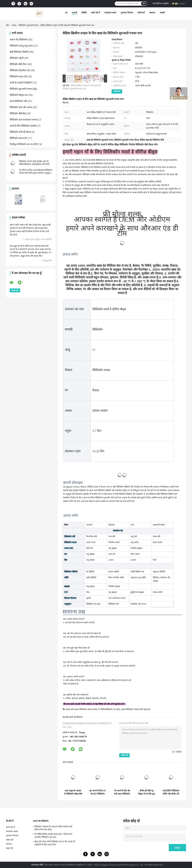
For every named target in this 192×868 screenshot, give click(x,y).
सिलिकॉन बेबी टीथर (18, 64)
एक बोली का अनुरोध (161, 3)
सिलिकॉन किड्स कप (19, 95)
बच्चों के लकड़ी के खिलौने (21, 83)
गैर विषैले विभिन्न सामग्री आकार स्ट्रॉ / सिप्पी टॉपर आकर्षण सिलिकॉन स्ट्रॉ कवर (53, 836)
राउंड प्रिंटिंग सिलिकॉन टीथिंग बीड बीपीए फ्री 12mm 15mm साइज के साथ (171, 792)
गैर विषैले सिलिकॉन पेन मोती (109, 709)
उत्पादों (74, 13)
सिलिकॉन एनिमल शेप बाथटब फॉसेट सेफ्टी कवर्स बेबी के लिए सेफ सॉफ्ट (53, 828)
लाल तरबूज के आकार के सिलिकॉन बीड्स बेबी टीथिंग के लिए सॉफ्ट (73, 792)
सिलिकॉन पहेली (17, 58)
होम (7, 25)
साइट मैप (10, 848)
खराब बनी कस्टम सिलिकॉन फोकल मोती (81, 709)
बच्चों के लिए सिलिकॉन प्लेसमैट (23, 126)
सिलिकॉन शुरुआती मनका (28, 25)
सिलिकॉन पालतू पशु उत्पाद (21, 46)
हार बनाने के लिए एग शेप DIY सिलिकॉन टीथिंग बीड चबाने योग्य (97, 792)
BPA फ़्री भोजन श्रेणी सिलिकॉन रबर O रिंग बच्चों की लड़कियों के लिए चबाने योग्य (55, 843)
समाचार (152, 13)
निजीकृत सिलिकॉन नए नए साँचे (23, 144)
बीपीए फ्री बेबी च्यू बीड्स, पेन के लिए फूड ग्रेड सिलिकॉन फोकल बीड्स (146, 792)
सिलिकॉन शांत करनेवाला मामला (24, 120)
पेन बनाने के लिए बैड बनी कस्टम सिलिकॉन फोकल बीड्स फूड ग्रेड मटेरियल (122, 792)
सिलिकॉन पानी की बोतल (20, 132)
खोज (144, 4)
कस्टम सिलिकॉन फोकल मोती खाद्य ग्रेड (136, 709)
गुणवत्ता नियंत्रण (127, 13)
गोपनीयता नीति (37, 865)
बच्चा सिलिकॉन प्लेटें (18, 101)
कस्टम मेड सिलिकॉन (19, 40)
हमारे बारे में (96, 13)
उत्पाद (14, 25)
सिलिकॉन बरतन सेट (18, 138)
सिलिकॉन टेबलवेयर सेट (20, 70)
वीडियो (84, 13)
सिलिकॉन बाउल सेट (18, 77)
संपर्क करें (141, 13)
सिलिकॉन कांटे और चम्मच (21, 107)
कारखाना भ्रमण (110, 13)
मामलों (162, 13)
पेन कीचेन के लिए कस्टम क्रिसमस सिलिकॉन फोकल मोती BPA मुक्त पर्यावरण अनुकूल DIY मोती (36, 173)
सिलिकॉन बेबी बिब (18, 113)
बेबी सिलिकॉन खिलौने (19, 52)
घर (66, 13)
